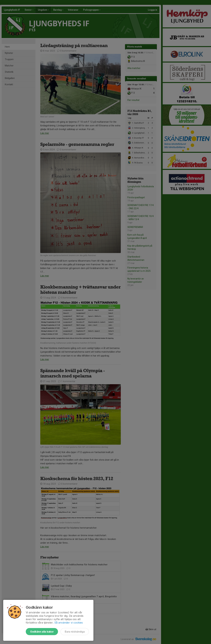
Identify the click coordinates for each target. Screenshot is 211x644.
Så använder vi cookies (69, 623)
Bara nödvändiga (75, 632)
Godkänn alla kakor (42, 632)
